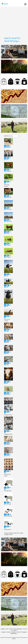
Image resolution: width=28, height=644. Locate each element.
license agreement (18, 629)
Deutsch (9, 632)
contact (11, 629)
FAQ (7, 629)
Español (14, 632)
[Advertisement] (14, 21)
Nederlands (14, 633)
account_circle (5, 147)
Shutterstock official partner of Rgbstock (8, 637)
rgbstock (5, 4)
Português (24, 632)
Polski (18, 632)
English (4, 632)
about (15, 630)
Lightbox (3, 629)
